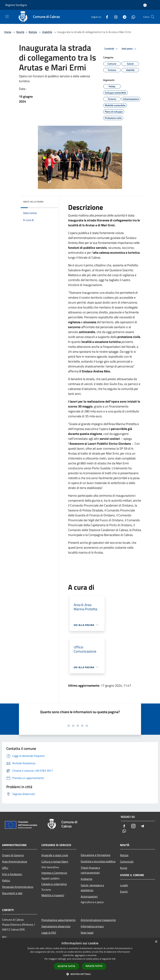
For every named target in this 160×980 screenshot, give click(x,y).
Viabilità (47, 32)
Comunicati (127, 861)
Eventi (124, 892)
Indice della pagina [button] (33, 202)
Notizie (33, 32)
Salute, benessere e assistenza (92, 888)
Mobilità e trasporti (53, 895)
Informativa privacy (92, 926)
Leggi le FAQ (49, 933)
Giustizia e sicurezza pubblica (98, 861)
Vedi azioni (129, 49)
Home (8, 32)
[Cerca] (153, 17)
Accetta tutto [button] (66, 966)
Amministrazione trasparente (98, 920)
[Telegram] (123, 17)
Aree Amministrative (15, 861)
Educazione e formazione (96, 855)
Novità (20, 32)
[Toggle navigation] (7, 17)
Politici (6, 880)
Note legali (87, 933)
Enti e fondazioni (12, 874)
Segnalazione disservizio (56, 926)
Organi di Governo (13, 855)
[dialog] (80, 959)
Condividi (112, 49)
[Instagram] (114, 17)
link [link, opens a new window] (114, 959)
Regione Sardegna (16, 5)
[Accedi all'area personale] (145, 5)
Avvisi (124, 868)
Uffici (5, 868)
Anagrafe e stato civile (55, 855)
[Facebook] (106, 17)
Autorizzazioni (89, 896)
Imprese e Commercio (54, 873)
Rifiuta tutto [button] (94, 966)
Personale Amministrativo (18, 887)
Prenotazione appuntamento (58, 920)
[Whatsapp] (132, 17)
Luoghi (124, 885)
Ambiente (86, 879)
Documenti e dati (12, 893)
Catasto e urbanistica (54, 884)
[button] (80, 974)
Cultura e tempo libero (55, 861)
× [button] (156, 942)
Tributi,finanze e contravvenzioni (90, 870)
